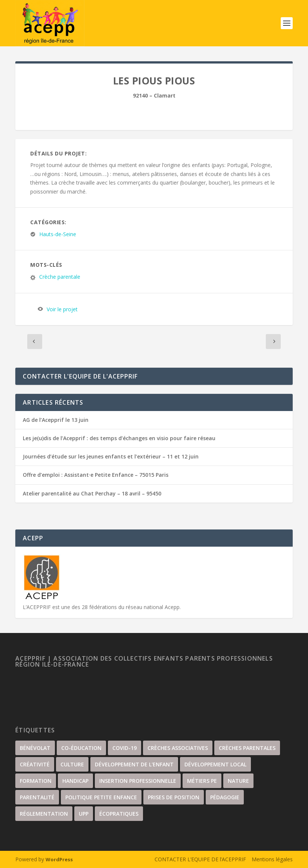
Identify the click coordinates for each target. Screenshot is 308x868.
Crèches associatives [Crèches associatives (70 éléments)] (178, 748)
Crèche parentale (60, 277)
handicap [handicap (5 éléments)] (75, 781)
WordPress (59, 859)
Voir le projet (62, 309)
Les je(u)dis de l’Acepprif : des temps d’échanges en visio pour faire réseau (119, 438)
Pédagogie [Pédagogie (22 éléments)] (225, 797)
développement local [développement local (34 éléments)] (215, 764)
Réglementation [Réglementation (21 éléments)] (44, 814)
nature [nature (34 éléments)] (238, 781)
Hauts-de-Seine (58, 234)
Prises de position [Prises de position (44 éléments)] (174, 797)
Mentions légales (272, 859)
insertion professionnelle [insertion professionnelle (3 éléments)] (138, 781)
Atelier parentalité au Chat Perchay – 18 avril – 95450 (92, 493)
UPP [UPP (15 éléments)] (84, 814)
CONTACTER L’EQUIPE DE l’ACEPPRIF (200, 859)
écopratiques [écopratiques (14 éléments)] (119, 814)
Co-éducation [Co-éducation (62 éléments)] (81, 748)
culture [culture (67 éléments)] (72, 764)
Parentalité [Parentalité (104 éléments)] (37, 797)
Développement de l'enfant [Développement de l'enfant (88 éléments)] (134, 764)
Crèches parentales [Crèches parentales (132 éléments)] (247, 748)
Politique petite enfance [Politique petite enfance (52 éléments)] (101, 797)
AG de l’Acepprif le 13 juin (56, 420)
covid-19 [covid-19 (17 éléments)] (125, 748)
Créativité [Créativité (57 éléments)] (35, 764)
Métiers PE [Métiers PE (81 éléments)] (202, 781)
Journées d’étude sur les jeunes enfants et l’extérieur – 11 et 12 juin (111, 456)
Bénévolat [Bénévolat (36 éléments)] (35, 748)
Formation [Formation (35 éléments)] (36, 781)
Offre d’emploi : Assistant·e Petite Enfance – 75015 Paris (96, 475)
